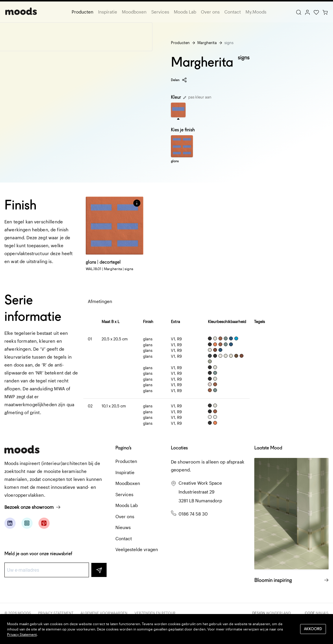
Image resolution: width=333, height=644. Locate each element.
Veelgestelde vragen (137, 549)
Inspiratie (108, 12)
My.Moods (256, 12)
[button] (137, 203)
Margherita (207, 43)
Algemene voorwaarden (104, 613)
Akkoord (313, 629)
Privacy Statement (56, 613)
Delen (179, 80)
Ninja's (322, 613)
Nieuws (123, 527)
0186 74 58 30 (193, 514)
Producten (83, 12)
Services (160, 12)
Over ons (210, 12)
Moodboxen (134, 12)
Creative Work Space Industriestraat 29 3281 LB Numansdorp (200, 492)
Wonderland (278, 613)
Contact (233, 12)
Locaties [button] (179, 448)
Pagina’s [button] (123, 448)
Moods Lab (185, 12)
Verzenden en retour (155, 613)
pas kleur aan (197, 97)
